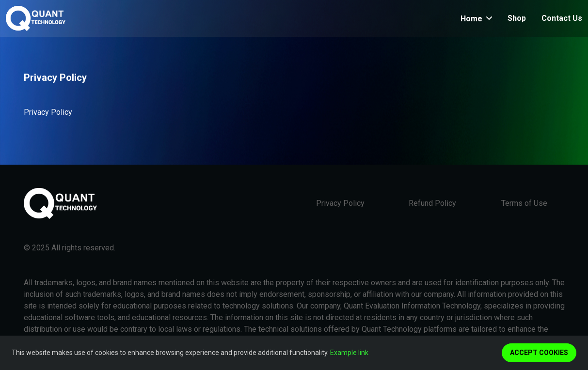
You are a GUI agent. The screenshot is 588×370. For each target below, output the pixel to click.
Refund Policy (432, 203)
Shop (517, 18)
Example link (349, 353)
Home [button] (472, 19)
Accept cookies (539, 353)
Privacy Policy (340, 203)
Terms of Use (524, 203)
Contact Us (562, 18)
